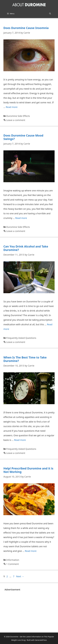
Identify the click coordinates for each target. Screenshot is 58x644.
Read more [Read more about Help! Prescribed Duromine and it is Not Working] (31, 551)
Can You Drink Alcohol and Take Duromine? (26, 248)
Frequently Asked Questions (21, 338)
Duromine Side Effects (18, 116)
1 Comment (13, 564)
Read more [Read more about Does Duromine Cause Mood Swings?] (21, 218)
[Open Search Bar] (50, 14)
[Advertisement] (29, 611)
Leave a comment (16, 120)
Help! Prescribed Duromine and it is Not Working (28, 470)
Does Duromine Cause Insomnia (26, 28)
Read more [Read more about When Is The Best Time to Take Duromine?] (20, 440)
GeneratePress (41, 640)
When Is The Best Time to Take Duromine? (25, 359)
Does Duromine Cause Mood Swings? (23, 137)
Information (13, 560)
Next (20, 576)
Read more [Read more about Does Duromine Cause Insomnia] (12, 107)
